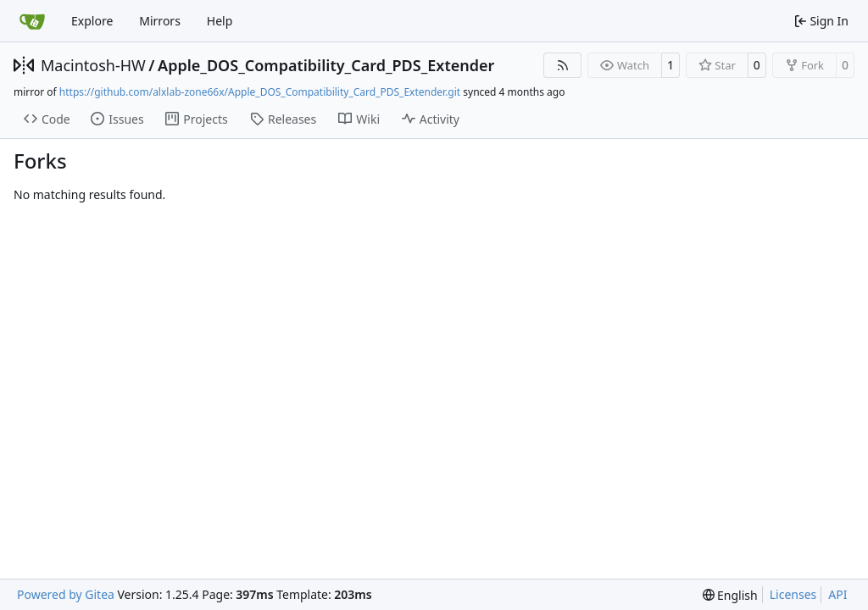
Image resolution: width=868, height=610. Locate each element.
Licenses (793, 594)
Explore (92, 21)
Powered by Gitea (66, 594)
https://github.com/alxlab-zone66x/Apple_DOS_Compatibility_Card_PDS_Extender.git (260, 92)
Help (220, 21)
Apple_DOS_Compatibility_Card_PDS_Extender (326, 65)
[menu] (730, 595)
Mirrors (160, 21)
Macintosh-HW (93, 65)
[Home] (32, 21)
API (837, 594)
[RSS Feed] (563, 65)
